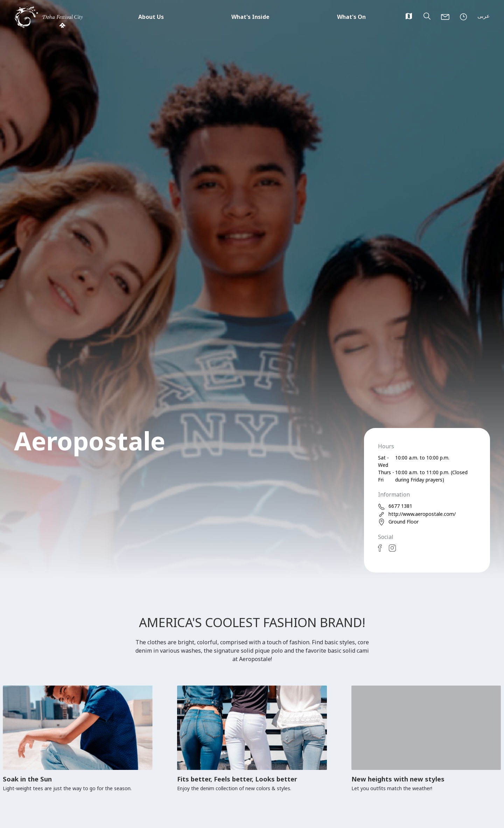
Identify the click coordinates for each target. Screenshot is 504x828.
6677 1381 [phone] (395, 506)
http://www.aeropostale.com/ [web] (417, 514)
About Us (151, 17)
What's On (351, 17)
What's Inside (250, 17)
